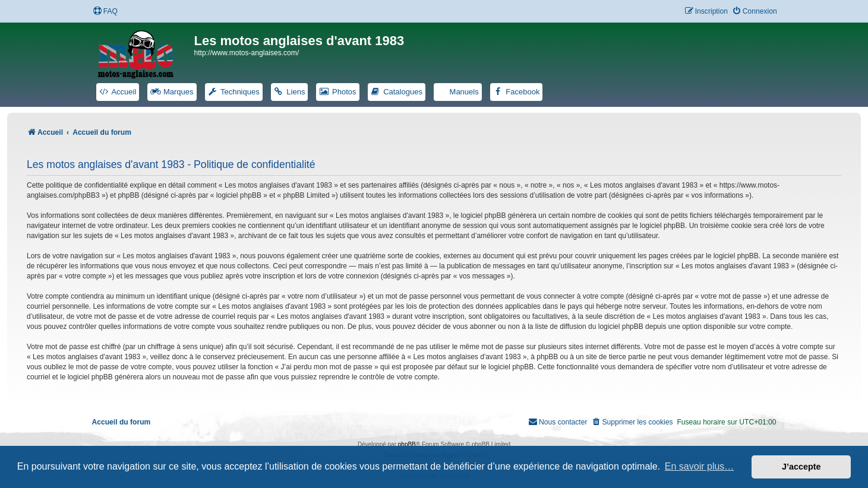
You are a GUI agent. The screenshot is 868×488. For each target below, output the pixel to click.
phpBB (407, 444)
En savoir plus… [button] (700, 466)
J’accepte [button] (801, 467)
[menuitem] (105, 12)
